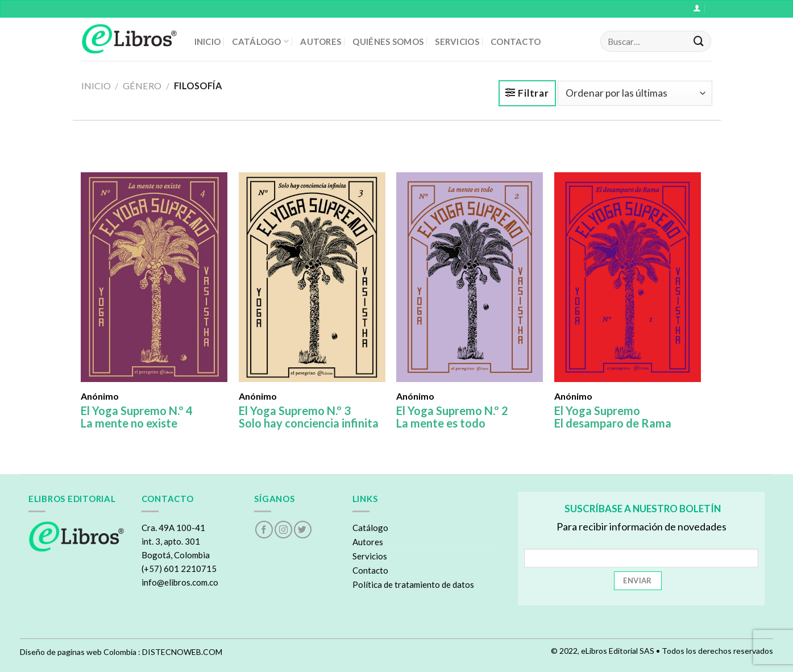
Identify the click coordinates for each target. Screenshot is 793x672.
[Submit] (699, 42)
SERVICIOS (457, 42)
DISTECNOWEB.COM (182, 652)
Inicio (96, 86)
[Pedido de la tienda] (635, 93)
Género (142, 86)
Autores (368, 542)
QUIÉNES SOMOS (388, 42)
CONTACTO (516, 42)
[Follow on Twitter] (303, 530)
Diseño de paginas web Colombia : (80, 652)
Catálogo (370, 528)
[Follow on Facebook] (264, 530)
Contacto (370, 570)
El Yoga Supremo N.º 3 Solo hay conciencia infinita (309, 417)
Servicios (370, 556)
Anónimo (100, 396)
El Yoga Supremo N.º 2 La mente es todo (452, 417)
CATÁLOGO (260, 41)
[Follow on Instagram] (283, 530)
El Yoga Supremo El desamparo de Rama (613, 417)
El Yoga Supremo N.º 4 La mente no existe (137, 417)
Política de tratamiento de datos (413, 584)
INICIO (208, 42)
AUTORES (321, 42)
